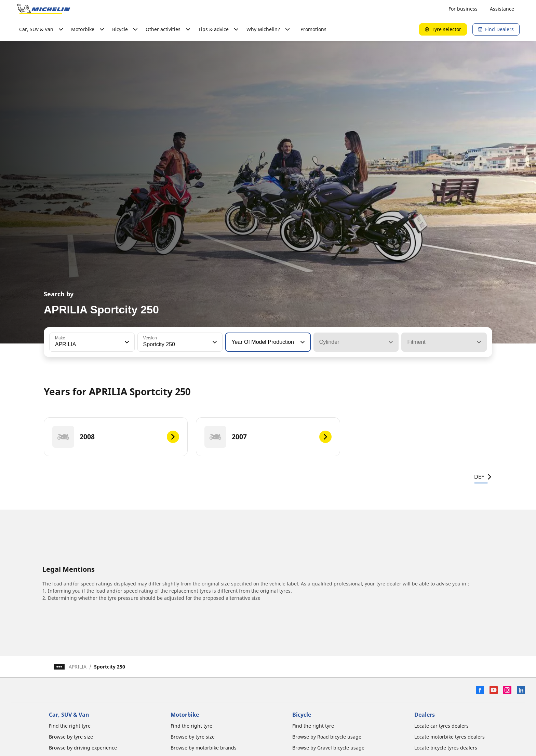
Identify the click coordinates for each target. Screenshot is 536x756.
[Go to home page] (44, 9)
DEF (483, 477)
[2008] (116, 437)
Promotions (313, 29)
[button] (126, 342)
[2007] (268, 437)
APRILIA (78, 667)
